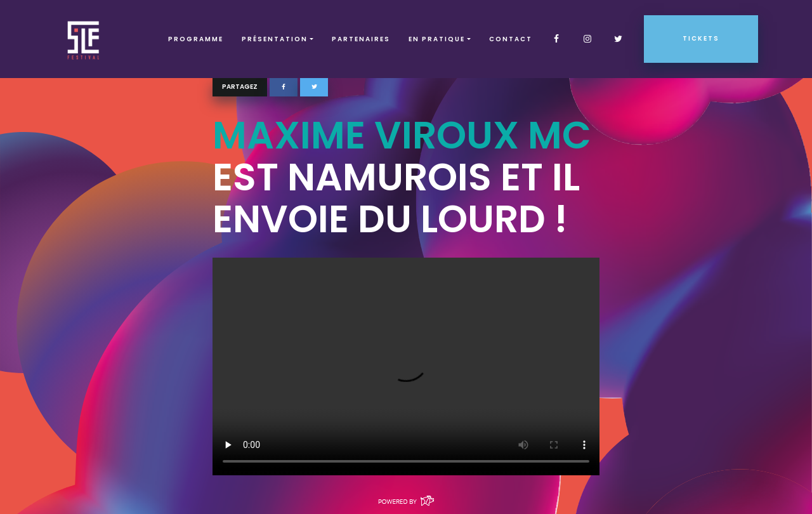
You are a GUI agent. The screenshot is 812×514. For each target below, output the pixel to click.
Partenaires (361, 39)
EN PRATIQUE (437, 39)
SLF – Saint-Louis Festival (84, 39)
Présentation (275, 39)
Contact (511, 39)
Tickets (701, 38)
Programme (196, 39)
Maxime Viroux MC (402, 135)
